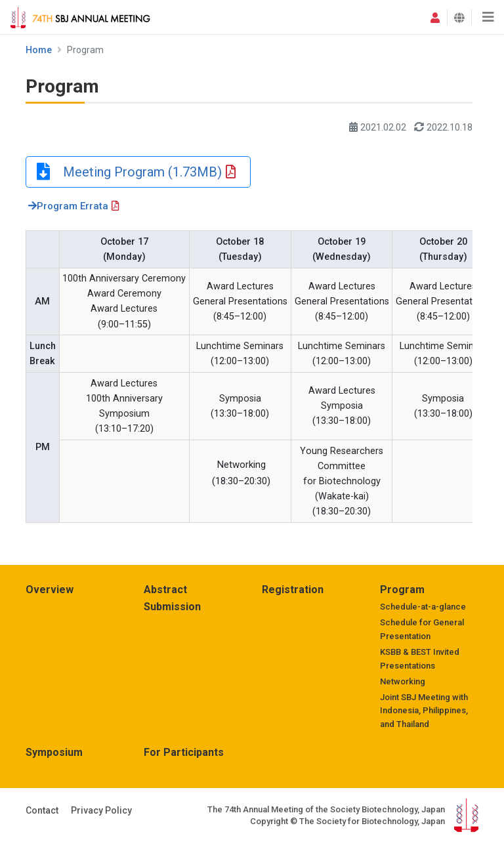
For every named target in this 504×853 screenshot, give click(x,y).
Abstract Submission (172, 598)
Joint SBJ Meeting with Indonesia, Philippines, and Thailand (424, 711)
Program (402, 590)
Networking (403, 681)
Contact (42, 810)
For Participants (184, 752)
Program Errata (68, 206)
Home (39, 50)
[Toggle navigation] (488, 17)
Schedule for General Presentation (422, 629)
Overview (50, 590)
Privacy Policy (101, 810)
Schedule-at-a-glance (423, 607)
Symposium (54, 752)
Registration (293, 590)
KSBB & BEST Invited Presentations (420, 659)
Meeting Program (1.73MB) (136, 172)
